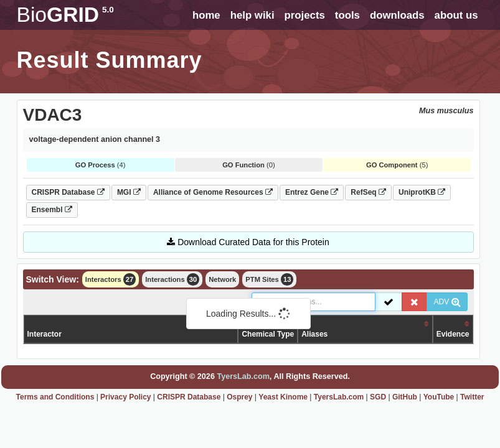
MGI (129, 192)
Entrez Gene (312, 192)
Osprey (239, 397)
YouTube (439, 397)
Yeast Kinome (283, 397)
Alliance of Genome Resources (213, 192)
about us (456, 15)
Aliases (314, 334)
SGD (378, 397)
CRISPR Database (68, 192)
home (206, 15)
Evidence (453, 334)
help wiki (252, 15)
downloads (397, 15)
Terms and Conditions (55, 397)
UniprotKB (422, 192)
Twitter (472, 397)
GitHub (405, 397)
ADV (447, 302)
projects (305, 15)
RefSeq (368, 192)
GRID (65, 15)
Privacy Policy (125, 397)
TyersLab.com (243, 376)
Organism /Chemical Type (268, 329)
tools (347, 15)
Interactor (45, 334)
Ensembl (52, 210)
